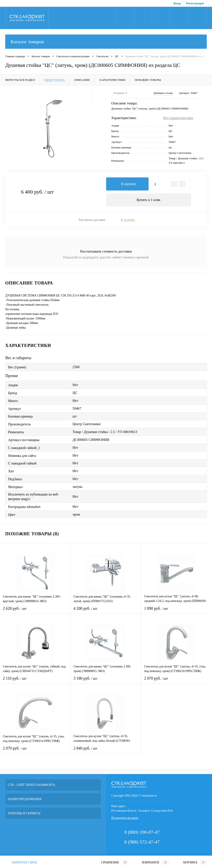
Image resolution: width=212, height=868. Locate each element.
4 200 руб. (106, 611)
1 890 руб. (177, 611)
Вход (177, 3)
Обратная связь (21, 862)
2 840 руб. (106, 751)
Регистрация (195, 3)
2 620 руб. (35, 611)
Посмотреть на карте (125, 818)
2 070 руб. (177, 681)
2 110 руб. (35, 681)
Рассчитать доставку (92, 220)
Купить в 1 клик (148, 200)
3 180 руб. (106, 681)
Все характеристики (178, 118)
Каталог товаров (106, 42)
